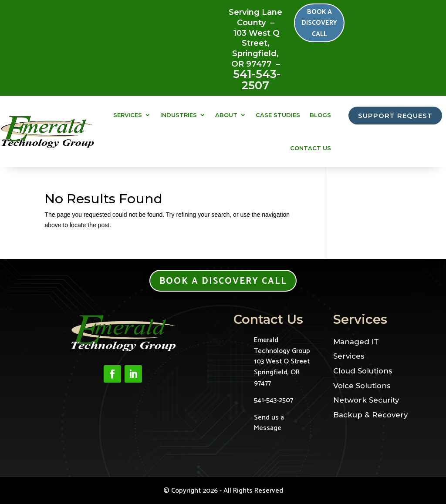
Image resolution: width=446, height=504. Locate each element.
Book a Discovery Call (321, 24)
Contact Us (311, 148)
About (226, 115)
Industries (179, 115)
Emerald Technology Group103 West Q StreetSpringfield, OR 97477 (282, 362)
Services (128, 115)
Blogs (320, 115)
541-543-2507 (257, 79)
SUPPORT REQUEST (395, 116)
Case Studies (278, 115)
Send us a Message (269, 423)
